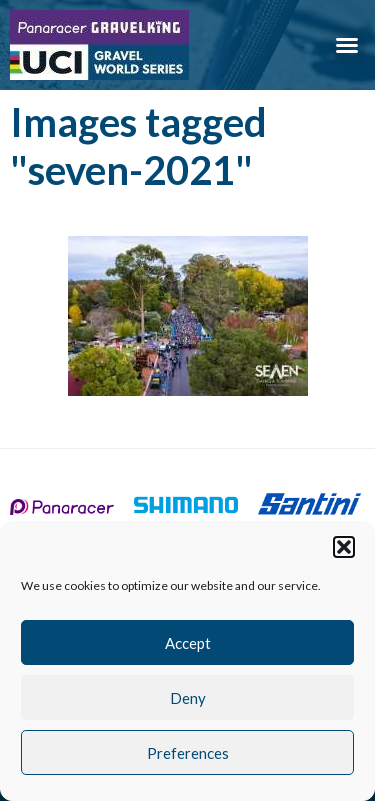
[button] (344, 547)
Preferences (188, 753)
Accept (188, 643)
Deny (188, 698)
